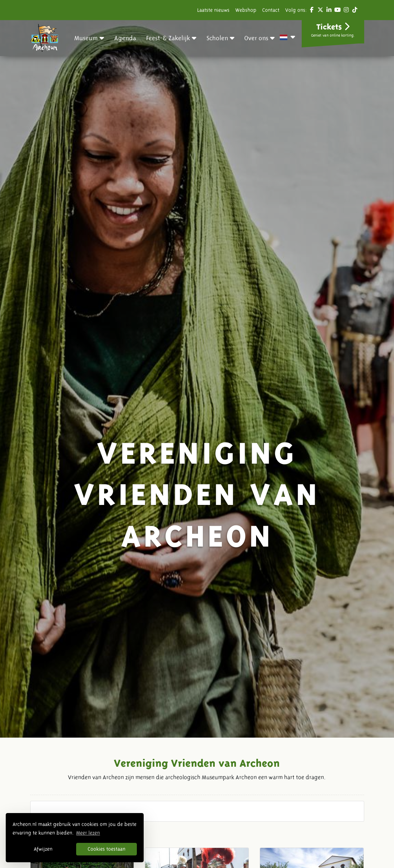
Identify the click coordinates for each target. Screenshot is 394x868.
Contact (271, 10)
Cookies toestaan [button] (106, 849)
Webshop (246, 10)
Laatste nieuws (213, 10)
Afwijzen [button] (43, 849)
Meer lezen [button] (88, 833)
